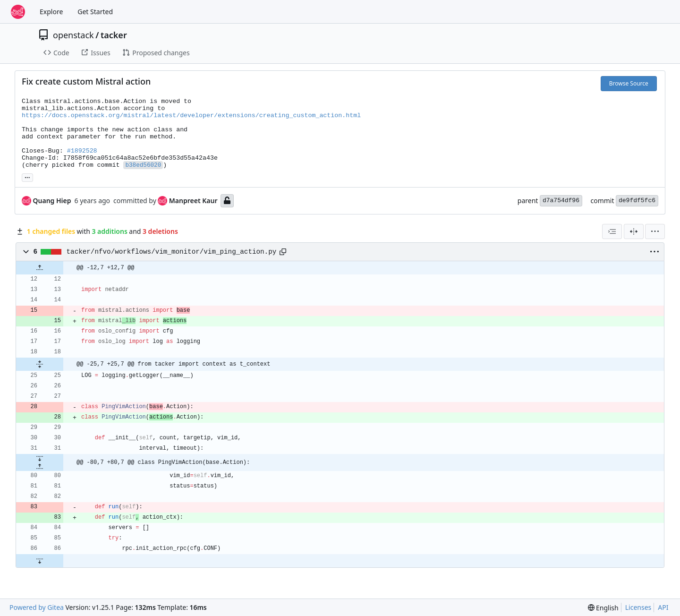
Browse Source (629, 83)
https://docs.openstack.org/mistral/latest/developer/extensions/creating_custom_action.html (191, 115)
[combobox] (612, 231)
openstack (73, 35)
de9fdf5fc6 (637, 201)
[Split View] (634, 231)
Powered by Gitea (37, 607)
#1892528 (82, 151)
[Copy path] (283, 252)
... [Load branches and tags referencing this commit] (27, 177)
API (663, 607)
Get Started (95, 12)
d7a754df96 (561, 201)
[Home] (18, 12)
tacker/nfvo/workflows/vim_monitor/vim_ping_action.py (172, 252)
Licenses (638, 607)
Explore (51, 12)
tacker (114, 35)
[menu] (655, 231)
